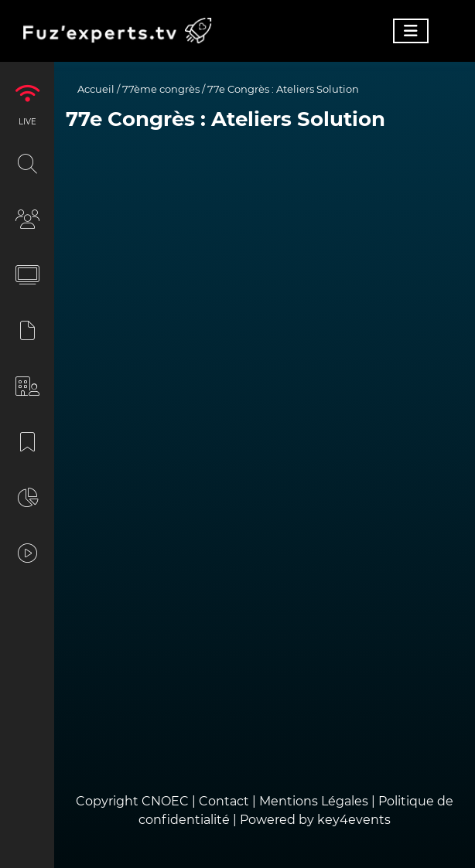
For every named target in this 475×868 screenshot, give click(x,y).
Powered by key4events (315, 820)
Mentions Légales (314, 801)
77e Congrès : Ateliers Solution (283, 89)
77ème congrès (161, 89)
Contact (226, 801)
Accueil (96, 89)
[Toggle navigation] (411, 31)
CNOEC (165, 801)
